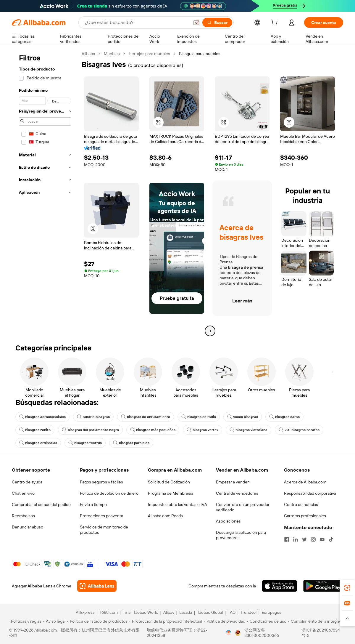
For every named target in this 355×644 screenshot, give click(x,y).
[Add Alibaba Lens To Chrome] (97, 586)
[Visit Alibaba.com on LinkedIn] (296, 539)
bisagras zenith (35, 430)
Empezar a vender (232, 482)
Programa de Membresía (171, 493)
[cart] (275, 23)
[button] (196, 23)
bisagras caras (284, 417)
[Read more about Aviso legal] (54, 621)
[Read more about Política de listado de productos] (97, 621)
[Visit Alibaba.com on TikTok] (331, 539)
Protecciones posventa (101, 516)
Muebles (112, 54)
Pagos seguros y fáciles (101, 482)
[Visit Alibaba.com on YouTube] (322, 539)
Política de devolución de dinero (109, 493)
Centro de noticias (301, 504)
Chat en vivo (23, 493)
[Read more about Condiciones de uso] (267, 621)
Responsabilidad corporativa (310, 493)
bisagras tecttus (85, 443)
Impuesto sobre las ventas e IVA (177, 504)
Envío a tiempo (93, 504)
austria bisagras (93, 417)
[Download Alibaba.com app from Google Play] (323, 586)
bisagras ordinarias (38, 443)
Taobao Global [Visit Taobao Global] (210, 612)
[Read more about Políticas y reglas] (25, 621)
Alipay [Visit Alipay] (169, 612)
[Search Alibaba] (136, 23)
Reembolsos (23, 516)
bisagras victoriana (248, 430)
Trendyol (248, 612)
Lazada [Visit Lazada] (186, 612)
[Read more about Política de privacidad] (225, 621)
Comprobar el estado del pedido (41, 504)
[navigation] (45, 193)
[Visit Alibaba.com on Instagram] (313, 539)
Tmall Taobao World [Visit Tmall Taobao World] (141, 612)
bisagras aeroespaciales (42, 417)
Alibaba (88, 54)
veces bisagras (243, 417)
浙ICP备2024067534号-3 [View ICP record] (321, 633)
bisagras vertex (202, 430)
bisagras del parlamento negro (90, 430)
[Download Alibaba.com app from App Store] (280, 586)
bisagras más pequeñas (153, 430)
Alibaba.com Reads (165, 516)
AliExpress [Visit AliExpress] (85, 612)
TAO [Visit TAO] (232, 612)
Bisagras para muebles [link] (200, 54)
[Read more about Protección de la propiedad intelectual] (166, 621)
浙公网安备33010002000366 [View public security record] (262, 633)
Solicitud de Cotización (169, 482)
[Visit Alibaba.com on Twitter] (304, 539)
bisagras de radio (199, 417)
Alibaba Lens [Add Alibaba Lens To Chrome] (40, 586)
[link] (347, 588)
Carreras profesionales (305, 516)
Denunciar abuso (28, 527)
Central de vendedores (237, 493)
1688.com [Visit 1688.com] (109, 612)
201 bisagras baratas (299, 430)
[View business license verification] (229, 633)
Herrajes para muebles (149, 54)
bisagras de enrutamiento (146, 417)
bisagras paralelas (131, 443)
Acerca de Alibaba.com (305, 482)
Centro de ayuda (27, 482)
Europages (271, 612)
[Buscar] (217, 23)
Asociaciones (228, 521)
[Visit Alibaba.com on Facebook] (287, 539)
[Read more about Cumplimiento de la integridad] (317, 621)
